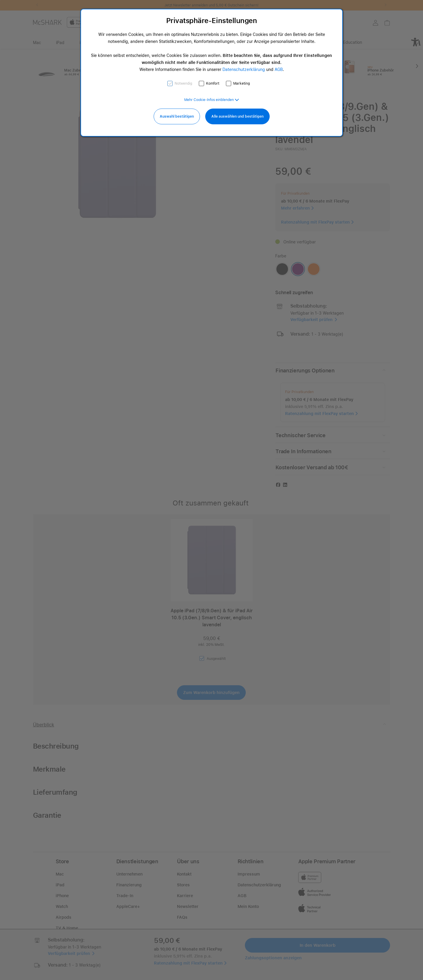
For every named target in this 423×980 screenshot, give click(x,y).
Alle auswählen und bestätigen (237, 116)
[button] (212, 100)
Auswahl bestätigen (177, 116)
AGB (279, 69)
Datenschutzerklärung (244, 69)
